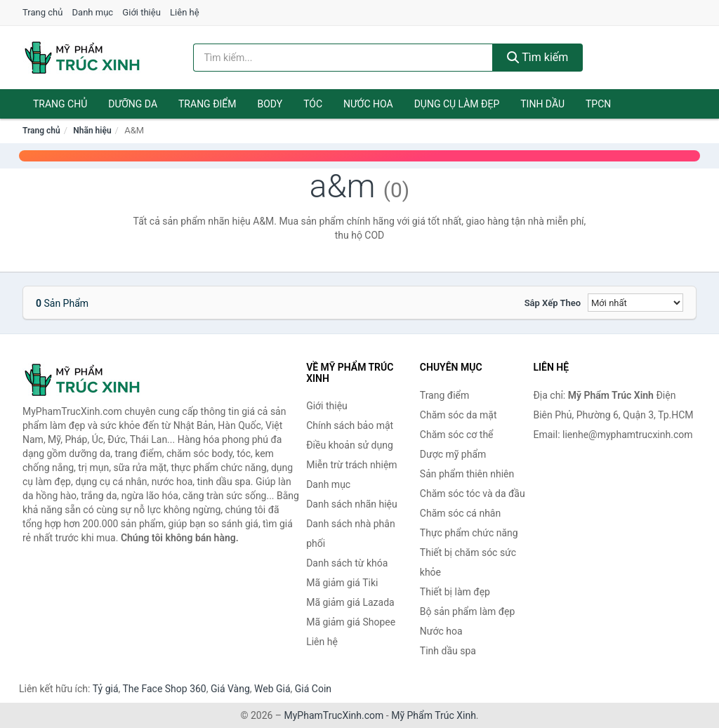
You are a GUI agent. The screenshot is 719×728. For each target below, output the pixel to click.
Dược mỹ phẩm (453, 454)
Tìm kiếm (538, 57)
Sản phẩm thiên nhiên (467, 474)
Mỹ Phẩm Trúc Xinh (434, 715)
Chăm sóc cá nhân (460, 513)
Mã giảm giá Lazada (350, 602)
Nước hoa (368, 104)
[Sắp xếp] (635, 303)
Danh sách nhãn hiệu (352, 504)
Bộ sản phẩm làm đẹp (468, 611)
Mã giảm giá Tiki (342, 583)
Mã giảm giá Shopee (351, 622)
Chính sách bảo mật (350, 425)
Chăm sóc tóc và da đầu (473, 494)
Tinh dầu (542, 104)
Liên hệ (185, 12)
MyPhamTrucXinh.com (334, 715)
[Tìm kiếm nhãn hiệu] (343, 58)
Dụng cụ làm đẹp (457, 104)
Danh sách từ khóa (347, 563)
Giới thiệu (141, 12)
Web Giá (272, 689)
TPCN (598, 104)
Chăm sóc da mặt (459, 415)
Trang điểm (207, 104)
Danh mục (93, 12)
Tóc (313, 104)
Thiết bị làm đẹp (455, 592)
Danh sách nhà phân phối (351, 534)
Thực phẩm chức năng (469, 533)
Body (270, 104)
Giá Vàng (230, 689)
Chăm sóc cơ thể (457, 435)
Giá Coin (313, 689)
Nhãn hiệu (92, 131)
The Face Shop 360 (164, 689)
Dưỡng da (133, 104)
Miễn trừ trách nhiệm (351, 465)
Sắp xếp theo (553, 303)
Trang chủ (42, 12)
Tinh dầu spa (448, 651)
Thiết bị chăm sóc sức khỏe (468, 562)
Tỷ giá (106, 689)
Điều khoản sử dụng (350, 445)
